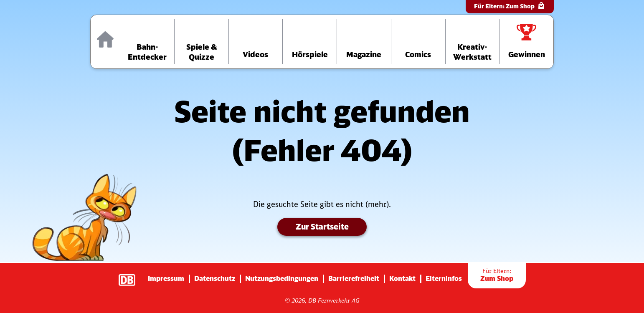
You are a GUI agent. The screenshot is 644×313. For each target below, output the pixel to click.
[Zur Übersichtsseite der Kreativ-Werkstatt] (473, 42)
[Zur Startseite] (105, 42)
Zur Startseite (322, 227)
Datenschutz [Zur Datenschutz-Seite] (215, 278)
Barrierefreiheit (354, 278)
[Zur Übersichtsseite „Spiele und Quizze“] (202, 42)
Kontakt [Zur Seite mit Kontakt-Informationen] (402, 278)
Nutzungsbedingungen (282, 278)
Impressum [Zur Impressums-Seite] (166, 278)
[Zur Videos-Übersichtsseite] (256, 42)
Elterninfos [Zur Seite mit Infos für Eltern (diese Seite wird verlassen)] (444, 278)
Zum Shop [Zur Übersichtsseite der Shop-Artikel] (497, 275)
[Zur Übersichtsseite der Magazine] (364, 42)
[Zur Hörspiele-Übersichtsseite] (310, 42)
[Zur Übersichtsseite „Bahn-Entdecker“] (147, 42)
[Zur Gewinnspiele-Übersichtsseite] (526, 42)
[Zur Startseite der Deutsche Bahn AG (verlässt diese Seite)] (131, 276)
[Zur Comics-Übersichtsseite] (418, 42)
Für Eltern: (510, 6)
